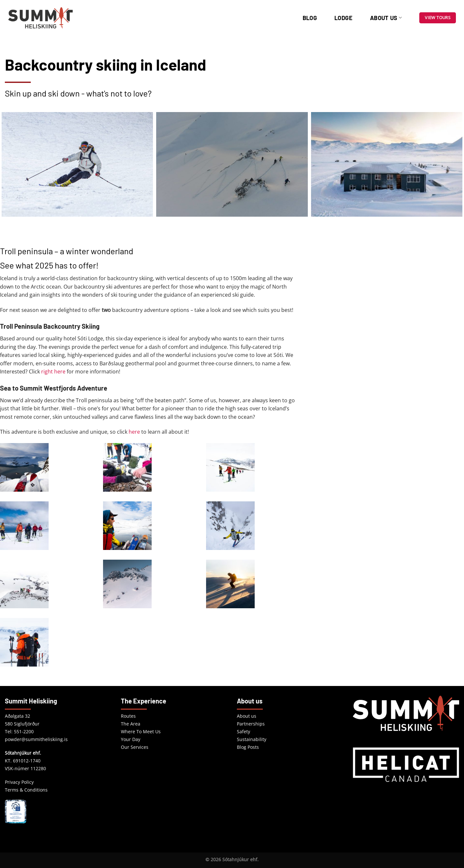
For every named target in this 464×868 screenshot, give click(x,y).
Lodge (343, 18)
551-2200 (24, 731)
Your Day (131, 739)
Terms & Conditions (26, 790)
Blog (310, 18)
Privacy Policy (19, 782)
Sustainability (252, 739)
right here (53, 371)
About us (386, 18)
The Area (131, 724)
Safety (244, 731)
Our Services (135, 747)
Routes (128, 716)
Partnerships (251, 724)
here (134, 432)
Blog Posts (248, 747)
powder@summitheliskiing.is (36, 739)
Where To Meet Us (141, 731)
